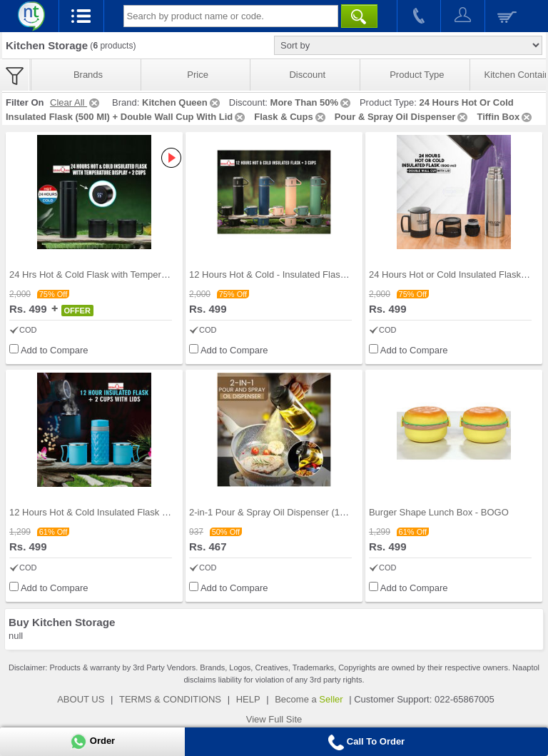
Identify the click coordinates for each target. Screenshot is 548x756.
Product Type (417, 75)
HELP (248, 699)
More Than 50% (311, 102)
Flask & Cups (290, 117)
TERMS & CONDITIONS (170, 699)
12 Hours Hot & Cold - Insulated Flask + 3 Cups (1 (292, 274)
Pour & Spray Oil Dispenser (402, 117)
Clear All (76, 102)
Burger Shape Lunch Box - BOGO (439, 512)
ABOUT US (81, 699)
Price (198, 75)
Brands (88, 75)
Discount (307, 75)
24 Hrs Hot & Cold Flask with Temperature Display (112, 274)
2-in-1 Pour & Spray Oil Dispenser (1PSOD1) (281, 512)
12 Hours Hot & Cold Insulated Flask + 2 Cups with (114, 512)
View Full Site (274, 719)
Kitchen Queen (182, 102)
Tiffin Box (505, 117)
